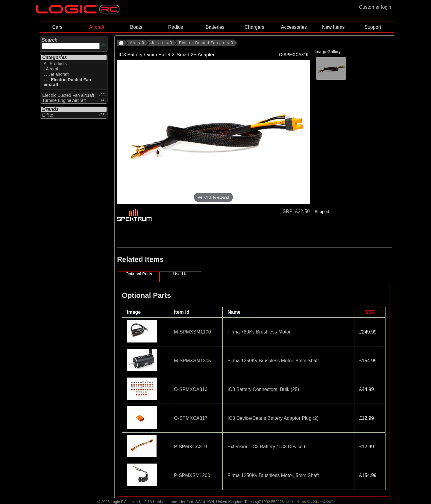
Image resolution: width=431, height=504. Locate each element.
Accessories (294, 27)
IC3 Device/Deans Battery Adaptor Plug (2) (273, 418)
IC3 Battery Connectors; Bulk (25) (263, 389)
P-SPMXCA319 (190, 447)
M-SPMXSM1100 (192, 332)
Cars (57, 27)
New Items (333, 27)
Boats (136, 27)
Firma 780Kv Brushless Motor (259, 332)
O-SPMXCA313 (191, 389)
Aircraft (97, 27)
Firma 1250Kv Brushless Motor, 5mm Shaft (273, 475)
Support (373, 27)
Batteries (215, 27)
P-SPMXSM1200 (192, 475)
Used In (180, 274)
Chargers (254, 27)
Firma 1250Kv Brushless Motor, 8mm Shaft (273, 361)
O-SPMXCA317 (191, 418)
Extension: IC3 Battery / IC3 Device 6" (268, 447)
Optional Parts (139, 274)
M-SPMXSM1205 (192, 361)
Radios (176, 27)
